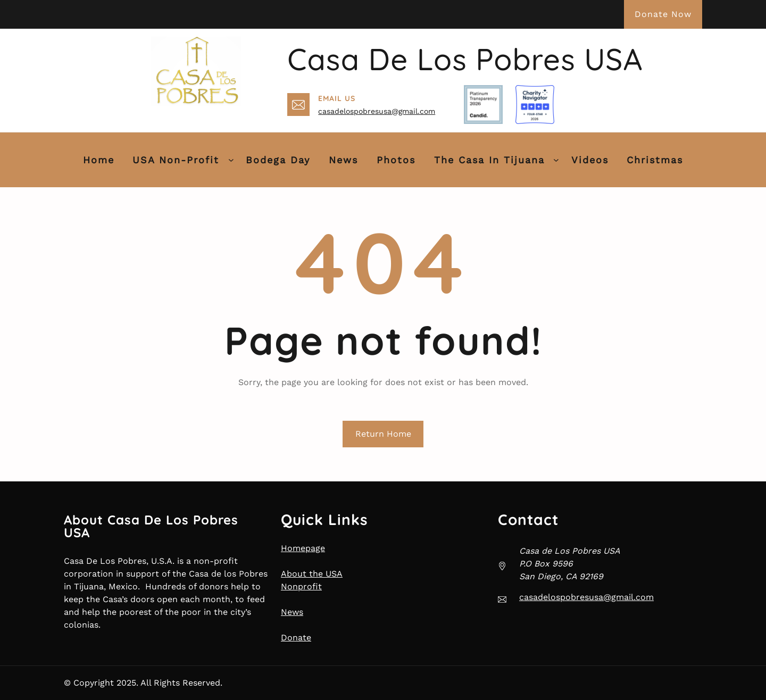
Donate (296, 637)
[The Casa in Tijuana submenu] (556, 160)
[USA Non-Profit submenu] (231, 160)
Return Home (383, 434)
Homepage (303, 548)
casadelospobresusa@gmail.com (377, 111)
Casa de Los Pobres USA (465, 59)
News (292, 612)
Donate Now (663, 14)
